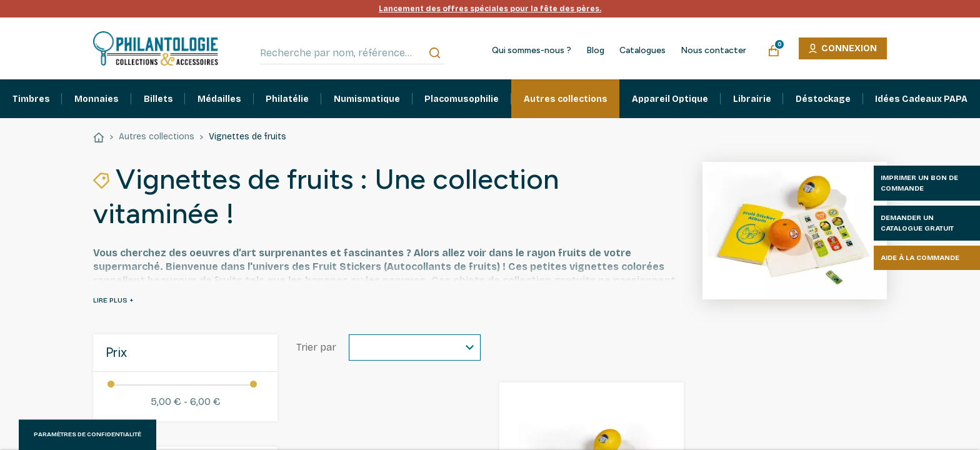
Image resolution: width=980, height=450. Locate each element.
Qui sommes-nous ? (532, 51)
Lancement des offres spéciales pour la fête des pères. (490, 9)
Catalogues (642, 51)
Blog (595, 51)
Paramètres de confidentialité (87, 434)
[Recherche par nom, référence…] (352, 53)
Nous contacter (713, 51)
